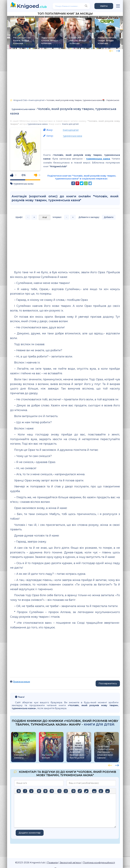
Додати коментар (30, 833)
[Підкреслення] (31, 791)
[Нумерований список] (66, 791)
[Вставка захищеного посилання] (86, 791)
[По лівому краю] (39, 791)
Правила (52, 863)
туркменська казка (23, 109)
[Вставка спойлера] (101, 791)
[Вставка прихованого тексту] (107, 791)
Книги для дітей (70, 124)
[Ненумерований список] (59, 791)
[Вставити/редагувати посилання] (80, 791)
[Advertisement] (65, 73)
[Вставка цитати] (94, 791)
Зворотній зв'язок (70, 863)
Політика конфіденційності (99, 863)
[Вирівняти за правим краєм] (52, 791)
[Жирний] (19, 791)
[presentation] (111, 50)
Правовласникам (21, 682)
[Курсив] (25, 791)
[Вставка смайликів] (73, 791)
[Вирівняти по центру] (45, 791)
